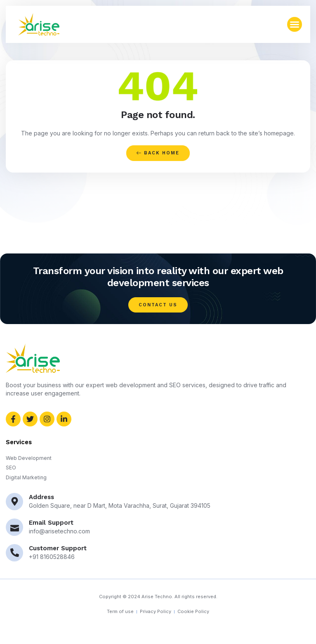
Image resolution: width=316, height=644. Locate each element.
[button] (295, 24)
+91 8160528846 (52, 557)
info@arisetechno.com (59, 531)
